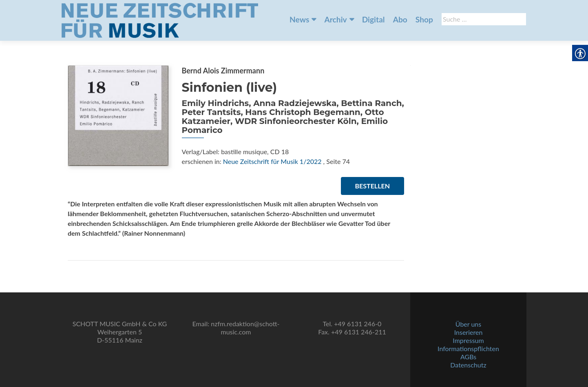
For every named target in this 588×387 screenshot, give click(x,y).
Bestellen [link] (372, 186)
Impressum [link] (468, 340)
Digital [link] (374, 19)
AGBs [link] (468, 357)
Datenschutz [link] (468, 365)
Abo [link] (400, 19)
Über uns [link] (468, 324)
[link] (160, 20)
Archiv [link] (335, 19)
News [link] (299, 19)
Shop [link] (424, 19)
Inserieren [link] (469, 332)
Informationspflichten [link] (468, 348)
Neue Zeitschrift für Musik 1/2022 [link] (272, 161)
